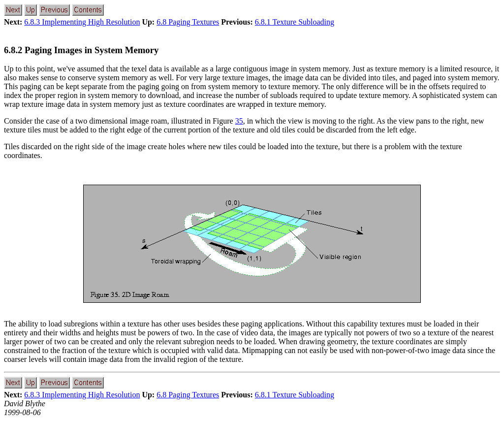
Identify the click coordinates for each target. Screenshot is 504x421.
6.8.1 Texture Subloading (295, 22)
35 (239, 121)
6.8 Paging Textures (188, 22)
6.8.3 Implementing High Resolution (82, 22)
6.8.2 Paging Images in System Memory (81, 50)
